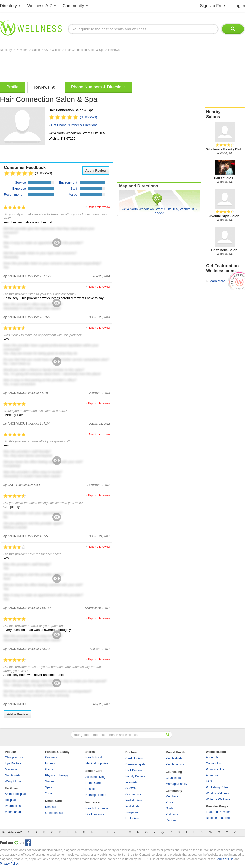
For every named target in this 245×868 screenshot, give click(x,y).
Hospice (91, 789)
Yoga (49, 793)
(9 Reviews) (88, 117)
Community (73, 6)
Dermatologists (135, 764)
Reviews (114, 50)
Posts (169, 802)
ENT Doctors (134, 770)
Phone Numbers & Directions (98, 87)
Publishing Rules (217, 787)
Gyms (49, 769)
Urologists (132, 818)
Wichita (57, 50)
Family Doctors (135, 776)
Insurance (92, 802)
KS (46, 50)
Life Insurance (95, 814)
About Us (212, 757)
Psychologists (175, 764)
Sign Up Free (212, 6)
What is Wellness (217, 793)
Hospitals (11, 800)
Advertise (212, 775)
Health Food (93, 757)
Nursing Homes (96, 795)
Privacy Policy (215, 769)
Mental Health (175, 752)
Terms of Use (225, 859)
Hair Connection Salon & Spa (85, 50)
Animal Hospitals (16, 794)
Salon (37, 50)
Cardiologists (134, 758)
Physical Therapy (57, 775)
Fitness (50, 763)
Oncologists (133, 794)
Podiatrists (132, 806)
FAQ (209, 781)
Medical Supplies (97, 763)
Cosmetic (51, 757)
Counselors (173, 778)
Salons (50, 781)
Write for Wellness (218, 799)
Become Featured (218, 818)
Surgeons (132, 812)
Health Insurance (97, 808)
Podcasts (172, 814)
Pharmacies (13, 806)
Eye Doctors (13, 763)
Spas (49, 787)
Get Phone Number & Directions (74, 125)
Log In (239, 6)
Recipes (171, 820)
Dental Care (54, 801)
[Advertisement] (91, 65)
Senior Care (94, 771)
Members (172, 796)
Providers (22, 50)
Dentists (51, 807)
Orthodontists (54, 813)
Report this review (99, 207)
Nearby (225, 114)
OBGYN (131, 788)
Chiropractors (14, 757)
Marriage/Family (176, 784)
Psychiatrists (174, 758)
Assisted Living (95, 777)
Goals (170, 808)
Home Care (93, 783)
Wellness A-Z (40, 6)
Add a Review (96, 171)
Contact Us (213, 763)
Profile (12, 87)
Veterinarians (14, 812)
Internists (132, 782)
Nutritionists (13, 775)
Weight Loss (13, 781)
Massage (11, 769)
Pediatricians (134, 800)
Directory (8, 6)
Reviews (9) (45, 87)
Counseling (174, 772)
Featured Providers (219, 812)
